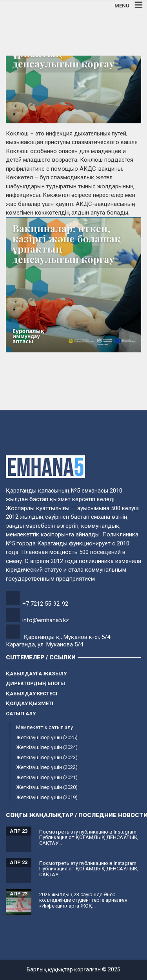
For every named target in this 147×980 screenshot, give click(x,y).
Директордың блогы (35, 683)
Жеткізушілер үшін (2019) (47, 797)
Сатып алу (21, 714)
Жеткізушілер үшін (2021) (47, 777)
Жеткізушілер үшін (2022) (47, 767)
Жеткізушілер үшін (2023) (47, 757)
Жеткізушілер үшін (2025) (47, 737)
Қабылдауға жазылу (36, 674)
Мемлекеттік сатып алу (44, 727)
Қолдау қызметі (30, 703)
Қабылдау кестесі (32, 694)
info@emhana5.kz (46, 620)
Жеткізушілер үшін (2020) (47, 787)
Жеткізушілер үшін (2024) (47, 747)
